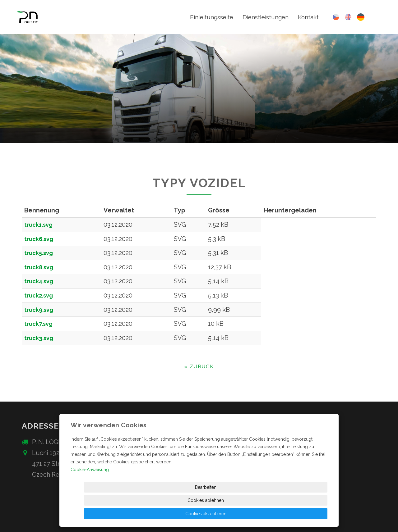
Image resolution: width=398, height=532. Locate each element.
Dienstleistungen (263, 17)
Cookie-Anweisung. (90, 496)
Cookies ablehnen (252, 514)
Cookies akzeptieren (305, 514)
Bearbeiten (200, 514)
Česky (336, 17)
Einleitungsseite (205, 17)
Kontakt (308, 17)
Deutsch (361, 17)
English (348, 17)
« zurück (199, 367)
